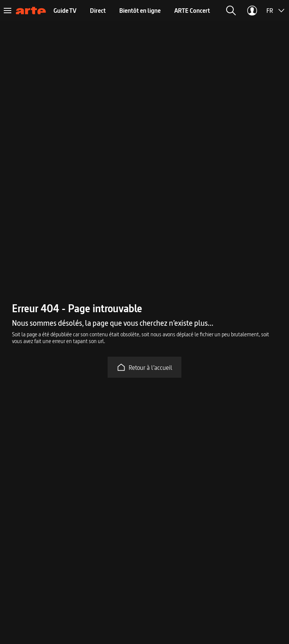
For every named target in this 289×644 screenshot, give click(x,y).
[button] (231, 11)
